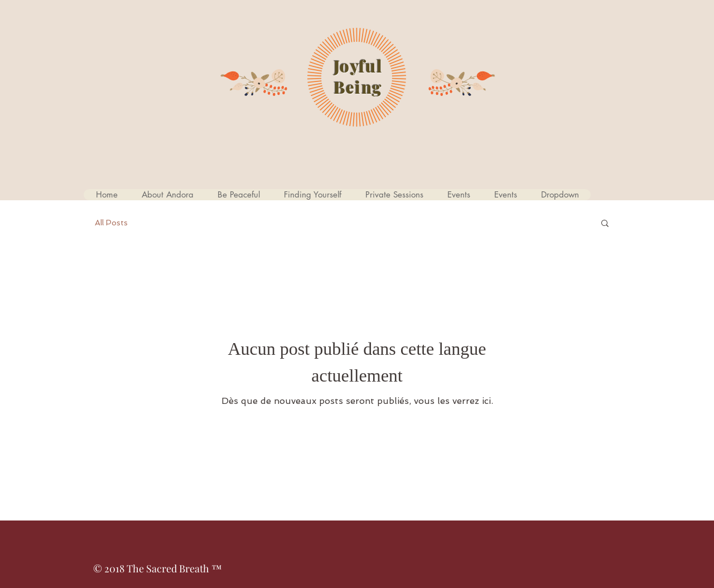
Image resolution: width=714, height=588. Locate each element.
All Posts (111, 223)
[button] (238, 195)
